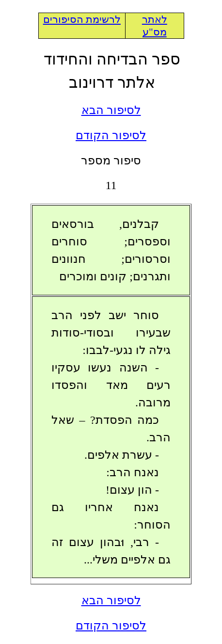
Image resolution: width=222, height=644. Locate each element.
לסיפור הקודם (111, 135)
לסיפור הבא (111, 110)
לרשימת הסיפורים (82, 19)
